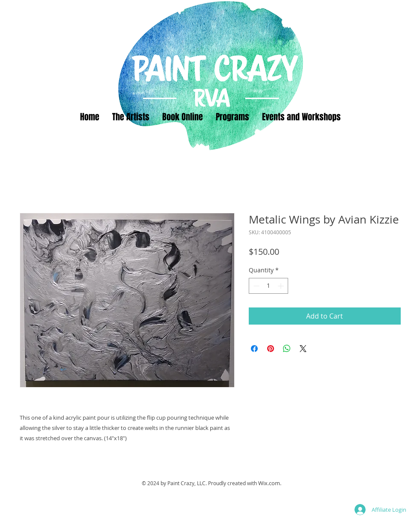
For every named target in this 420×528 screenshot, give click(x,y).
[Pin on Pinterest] (271, 349)
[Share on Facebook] (254, 349)
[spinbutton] (268, 286)
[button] (232, 117)
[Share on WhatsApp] (287, 349)
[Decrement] (255, 286)
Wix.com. (270, 483)
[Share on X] (303, 349)
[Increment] (281, 286)
